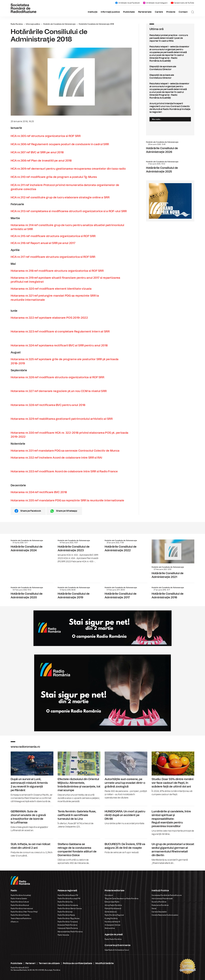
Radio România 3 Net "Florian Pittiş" (24, 912)
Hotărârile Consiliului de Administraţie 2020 (32, 592)
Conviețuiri (109, 895)
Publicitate (129, 12)
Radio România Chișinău (20, 915)
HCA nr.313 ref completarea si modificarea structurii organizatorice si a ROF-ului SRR (69, 211)
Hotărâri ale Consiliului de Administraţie (59, 24)
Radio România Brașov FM (68, 895)
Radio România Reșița (66, 915)
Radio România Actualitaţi (21, 895)
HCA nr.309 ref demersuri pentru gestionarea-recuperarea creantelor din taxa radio (68, 169)
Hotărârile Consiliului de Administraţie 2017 (126, 592)
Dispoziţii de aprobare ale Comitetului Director (170, 68)
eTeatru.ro (15, 922)
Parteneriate (145, 12)
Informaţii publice (110, 12)
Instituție (93, 12)
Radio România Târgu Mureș (69, 918)
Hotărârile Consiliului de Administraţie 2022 (126, 546)
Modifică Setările (104, 963)
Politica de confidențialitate (78, 963)
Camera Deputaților (159, 912)
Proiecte (171, 12)
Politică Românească (113, 908)
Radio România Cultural (20, 902)
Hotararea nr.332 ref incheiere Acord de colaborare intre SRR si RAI (56, 458)
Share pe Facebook (31, 511)
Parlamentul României (160, 905)
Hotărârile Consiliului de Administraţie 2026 (170, 148)
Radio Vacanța (63, 935)
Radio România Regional (114, 915)
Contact (183, 12)
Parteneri (30, 963)
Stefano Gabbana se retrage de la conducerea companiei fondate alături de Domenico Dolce (79, 852)
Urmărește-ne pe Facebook (127, 3)
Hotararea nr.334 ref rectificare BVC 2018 (39, 492)
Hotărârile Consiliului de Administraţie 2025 (170, 168)
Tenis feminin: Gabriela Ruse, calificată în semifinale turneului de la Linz (79, 817)
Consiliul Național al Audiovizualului (165, 915)
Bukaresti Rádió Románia (67, 925)
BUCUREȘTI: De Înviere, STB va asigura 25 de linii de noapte (126, 846)
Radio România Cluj (65, 902)
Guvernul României (159, 902)
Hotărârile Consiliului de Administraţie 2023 (79, 551)
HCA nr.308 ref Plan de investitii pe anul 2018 (41, 161)
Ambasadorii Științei (113, 925)
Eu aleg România (111, 918)
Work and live (110, 928)
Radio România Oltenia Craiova (70, 908)
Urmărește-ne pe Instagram (155, 3)
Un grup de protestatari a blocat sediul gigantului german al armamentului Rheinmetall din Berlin (173, 852)
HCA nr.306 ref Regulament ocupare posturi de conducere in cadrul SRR (60, 144)
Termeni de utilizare (49, 963)
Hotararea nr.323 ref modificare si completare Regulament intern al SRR (60, 332)
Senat (154, 908)
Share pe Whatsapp (67, 511)
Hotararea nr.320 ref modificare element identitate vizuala (51, 289)
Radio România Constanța (68, 905)
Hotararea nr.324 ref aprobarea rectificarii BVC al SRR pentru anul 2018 (59, 346)
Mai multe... (157, 119)
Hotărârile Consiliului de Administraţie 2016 (173, 592)
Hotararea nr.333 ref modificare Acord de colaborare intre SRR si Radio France (64, 472)
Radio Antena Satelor (19, 899)
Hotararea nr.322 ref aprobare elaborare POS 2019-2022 (49, 318)
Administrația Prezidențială (162, 899)
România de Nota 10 (112, 922)
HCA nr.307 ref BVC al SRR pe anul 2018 (37, 152)
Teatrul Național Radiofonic (21, 918)
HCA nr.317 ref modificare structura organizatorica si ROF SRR (53, 257)
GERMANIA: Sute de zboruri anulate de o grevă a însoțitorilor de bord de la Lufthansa (32, 819)
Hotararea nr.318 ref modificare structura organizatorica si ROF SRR (57, 271)
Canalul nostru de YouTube (182, 3)
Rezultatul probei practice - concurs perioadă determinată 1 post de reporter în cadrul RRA (170, 38)
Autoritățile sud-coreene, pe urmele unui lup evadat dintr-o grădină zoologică (126, 775)
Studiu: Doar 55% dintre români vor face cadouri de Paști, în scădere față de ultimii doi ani (173, 774)
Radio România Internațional (22, 908)
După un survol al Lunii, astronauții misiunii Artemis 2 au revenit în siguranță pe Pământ (32, 777)
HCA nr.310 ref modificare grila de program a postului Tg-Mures (54, 177)
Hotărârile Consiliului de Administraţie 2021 (173, 560)
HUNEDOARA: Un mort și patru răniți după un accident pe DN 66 (126, 816)
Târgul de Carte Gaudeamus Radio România (122, 899)
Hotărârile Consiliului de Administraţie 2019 (79, 592)
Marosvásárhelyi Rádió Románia (70, 932)
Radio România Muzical (20, 905)
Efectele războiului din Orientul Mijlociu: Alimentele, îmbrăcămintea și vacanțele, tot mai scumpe (79, 777)
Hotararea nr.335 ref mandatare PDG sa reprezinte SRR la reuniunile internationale (67, 501)
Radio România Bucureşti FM (69, 899)
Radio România (17, 24)
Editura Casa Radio (112, 902)
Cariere (159, 12)
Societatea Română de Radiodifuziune (167, 895)
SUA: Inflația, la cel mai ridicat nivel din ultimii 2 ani (32, 848)
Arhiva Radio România (113, 905)
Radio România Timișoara (68, 922)
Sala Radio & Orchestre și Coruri (117, 950)
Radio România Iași (65, 912)
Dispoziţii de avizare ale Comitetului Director (170, 77)
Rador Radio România (113, 939)
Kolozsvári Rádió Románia (68, 928)
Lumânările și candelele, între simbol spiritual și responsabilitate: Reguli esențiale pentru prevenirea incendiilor (173, 821)
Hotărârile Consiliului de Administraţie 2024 (32, 546)
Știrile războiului (111, 912)
